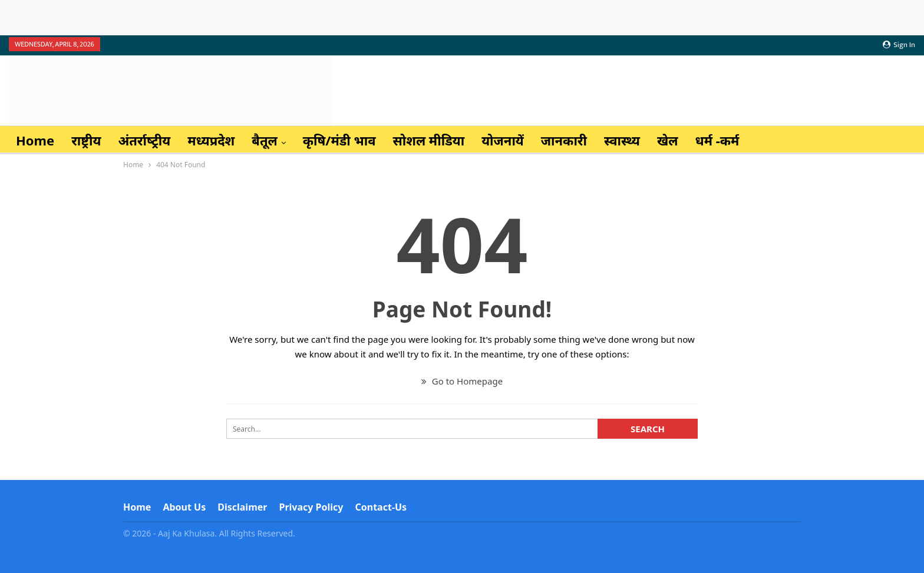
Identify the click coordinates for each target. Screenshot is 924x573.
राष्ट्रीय (86, 140)
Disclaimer (242, 507)
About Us (184, 507)
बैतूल (265, 140)
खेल (668, 140)
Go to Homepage (462, 381)
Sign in (899, 45)
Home (35, 140)
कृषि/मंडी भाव (339, 140)
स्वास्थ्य (622, 140)
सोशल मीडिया (429, 140)
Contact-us (381, 507)
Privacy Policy (311, 507)
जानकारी (564, 140)
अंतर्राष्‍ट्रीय (144, 140)
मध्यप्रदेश (211, 140)
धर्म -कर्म (717, 140)
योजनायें (503, 140)
